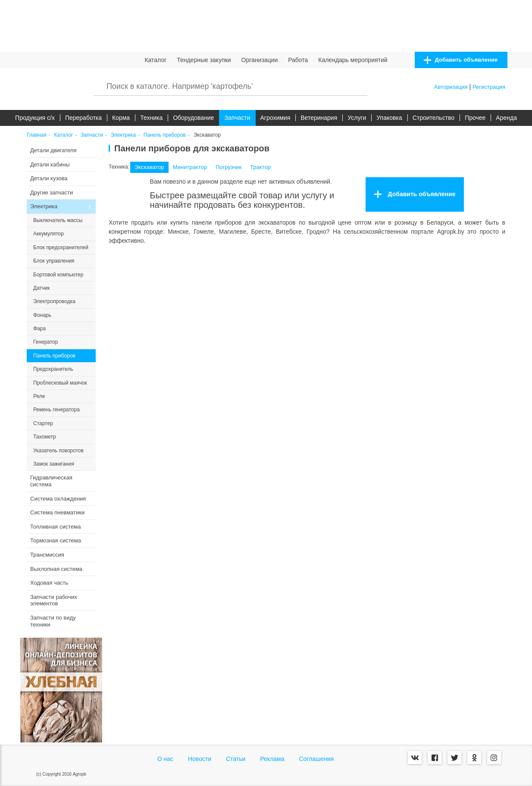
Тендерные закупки (204, 60)
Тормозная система (56, 540)
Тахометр (45, 437)
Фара (39, 329)
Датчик (41, 288)
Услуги (357, 118)
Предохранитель (53, 369)
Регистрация (489, 87)
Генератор (45, 342)
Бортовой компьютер (58, 275)
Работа (298, 60)
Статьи (236, 759)
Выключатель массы (58, 220)
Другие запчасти (52, 193)
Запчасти (237, 118)
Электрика (123, 135)
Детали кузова (49, 178)
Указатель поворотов (58, 451)
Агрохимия (275, 118)
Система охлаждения (58, 499)
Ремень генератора (56, 410)
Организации (260, 60)
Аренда (506, 118)
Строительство (433, 118)
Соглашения (316, 759)
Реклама (272, 759)
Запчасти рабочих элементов (54, 600)
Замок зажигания (54, 464)
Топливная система (55, 527)
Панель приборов (165, 135)
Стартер (43, 423)
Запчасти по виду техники (53, 621)
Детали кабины (50, 164)
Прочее (475, 118)
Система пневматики (57, 512)
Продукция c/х (35, 118)
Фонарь (42, 315)
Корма (121, 118)
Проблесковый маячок (60, 383)
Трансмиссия (47, 555)
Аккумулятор (49, 234)
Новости (200, 759)
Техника (151, 118)
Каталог (155, 60)
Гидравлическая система (51, 481)
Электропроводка (54, 301)
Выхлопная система (56, 569)
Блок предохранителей (61, 247)
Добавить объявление (461, 60)
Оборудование (193, 118)
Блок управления (54, 261)
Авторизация (451, 87)
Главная (37, 135)
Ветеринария (319, 118)
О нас (165, 759)
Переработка (83, 118)
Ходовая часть (49, 583)
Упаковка (389, 118)
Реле (39, 396)
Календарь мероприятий (353, 60)
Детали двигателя (53, 150)
